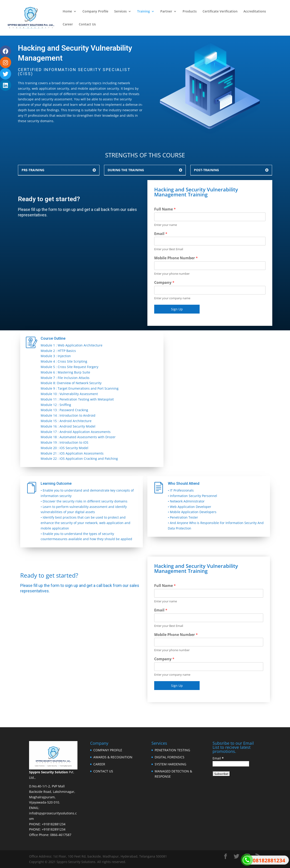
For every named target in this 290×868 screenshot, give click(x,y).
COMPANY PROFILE (108, 750)
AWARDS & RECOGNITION (113, 757)
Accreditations (255, 12)
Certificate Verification (220, 12)
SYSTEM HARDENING (170, 764)
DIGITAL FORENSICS (170, 757)
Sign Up (177, 309)
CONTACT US (103, 771)
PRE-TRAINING (33, 170)
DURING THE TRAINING (126, 170)
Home (67, 12)
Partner (166, 12)
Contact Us (87, 25)
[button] (59, 170)
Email (161, 234)
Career (68, 25)
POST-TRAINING (206, 170)
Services (120, 12)
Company (164, 283)
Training (144, 12)
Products (190, 12)
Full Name (165, 209)
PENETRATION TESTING (172, 750)
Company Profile (95, 12)
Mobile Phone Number (176, 258)
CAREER (99, 764)
